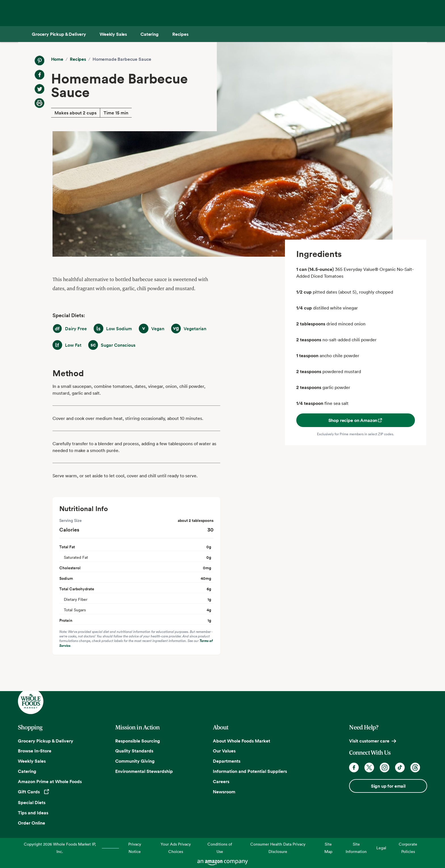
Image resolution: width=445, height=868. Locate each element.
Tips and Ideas (33, 813)
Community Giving (135, 761)
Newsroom (224, 792)
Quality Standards (134, 751)
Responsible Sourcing (138, 741)
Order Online (32, 823)
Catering (27, 771)
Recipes (78, 59)
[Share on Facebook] (39, 75)
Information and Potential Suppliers (250, 771)
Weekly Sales (32, 761)
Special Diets (32, 802)
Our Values (224, 751)
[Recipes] (180, 34)
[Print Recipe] (39, 103)
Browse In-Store (35, 751)
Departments (227, 761)
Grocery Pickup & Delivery (46, 741)
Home (57, 59)
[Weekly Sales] (113, 34)
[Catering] (150, 34)
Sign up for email (388, 786)
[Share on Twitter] (39, 89)
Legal (381, 848)
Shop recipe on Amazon (356, 420)
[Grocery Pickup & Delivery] (59, 34)
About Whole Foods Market (242, 741)
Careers (221, 781)
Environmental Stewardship (144, 771)
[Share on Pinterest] (39, 60)
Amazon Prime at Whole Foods (50, 781)
